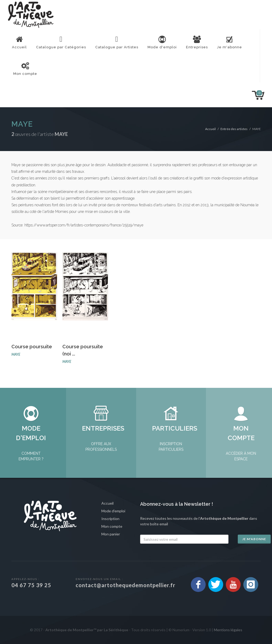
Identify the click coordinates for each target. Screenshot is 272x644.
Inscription (110, 519)
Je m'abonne (254, 539)
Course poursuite (32, 347)
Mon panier (111, 534)
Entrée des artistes (234, 129)
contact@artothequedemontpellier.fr (126, 585)
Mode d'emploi (113, 511)
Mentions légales (228, 630)
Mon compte (112, 526)
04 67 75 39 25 (31, 585)
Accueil (210, 129)
